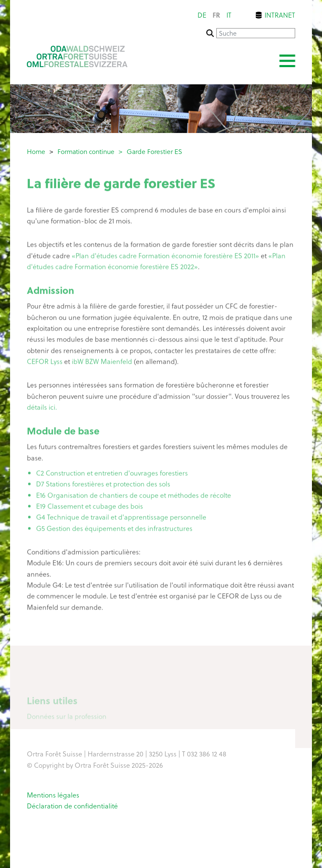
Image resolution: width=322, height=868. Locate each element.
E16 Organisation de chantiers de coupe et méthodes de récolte (134, 497)
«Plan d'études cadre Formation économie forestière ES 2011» (165, 257)
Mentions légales (53, 795)
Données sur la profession (67, 718)
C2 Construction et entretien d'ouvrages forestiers (112, 474)
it (229, 15)
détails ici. (42, 409)
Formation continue (86, 151)
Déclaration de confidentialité (72, 805)
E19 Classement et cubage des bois (90, 508)
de (202, 15)
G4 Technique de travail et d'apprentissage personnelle (121, 519)
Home (36, 151)
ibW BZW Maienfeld (102, 363)
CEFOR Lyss (45, 363)
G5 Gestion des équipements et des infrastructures (114, 530)
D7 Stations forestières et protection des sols (103, 485)
